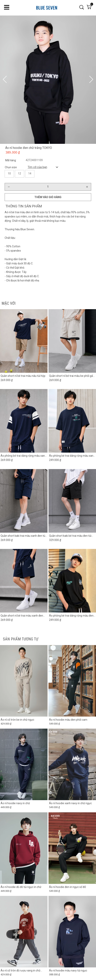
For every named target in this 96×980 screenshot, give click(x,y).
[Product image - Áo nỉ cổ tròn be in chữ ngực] (24, 681)
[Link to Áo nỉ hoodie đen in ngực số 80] (72, 887)
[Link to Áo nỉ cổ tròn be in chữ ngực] (24, 720)
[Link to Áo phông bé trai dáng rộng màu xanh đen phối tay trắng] (24, 456)
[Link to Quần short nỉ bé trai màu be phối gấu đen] (72, 376)
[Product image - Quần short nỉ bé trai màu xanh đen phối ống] (24, 581)
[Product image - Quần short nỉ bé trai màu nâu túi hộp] (24, 341)
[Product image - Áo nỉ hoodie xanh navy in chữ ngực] (72, 765)
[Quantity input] (48, 187)
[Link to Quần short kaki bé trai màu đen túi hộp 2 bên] (72, 536)
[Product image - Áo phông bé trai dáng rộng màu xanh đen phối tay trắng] (24, 421)
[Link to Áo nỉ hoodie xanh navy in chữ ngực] (72, 803)
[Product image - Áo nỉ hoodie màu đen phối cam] (72, 681)
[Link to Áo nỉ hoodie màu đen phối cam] (72, 720)
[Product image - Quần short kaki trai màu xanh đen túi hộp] (24, 501)
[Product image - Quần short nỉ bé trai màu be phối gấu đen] (72, 341)
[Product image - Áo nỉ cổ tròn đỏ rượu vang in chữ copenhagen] (24, 932)
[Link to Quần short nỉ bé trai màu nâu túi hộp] (24, 376)
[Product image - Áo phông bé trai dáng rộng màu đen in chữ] (72, 581)
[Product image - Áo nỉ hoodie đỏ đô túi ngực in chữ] (24, 848)
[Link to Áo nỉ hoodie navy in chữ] (24, 803)
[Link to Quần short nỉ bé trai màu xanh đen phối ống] (24, 616)
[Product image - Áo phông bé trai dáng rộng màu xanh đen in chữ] (72, 421)
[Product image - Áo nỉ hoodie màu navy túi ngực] (72, 932)
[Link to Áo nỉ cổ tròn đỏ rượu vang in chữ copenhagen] (24, 971)
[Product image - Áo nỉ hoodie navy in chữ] (24, 765)
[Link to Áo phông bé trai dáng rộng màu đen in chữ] (72, 616)
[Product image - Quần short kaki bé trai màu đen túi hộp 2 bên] (72, 501)
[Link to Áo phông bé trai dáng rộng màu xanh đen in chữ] (72, 456)
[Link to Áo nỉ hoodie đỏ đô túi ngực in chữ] (24, 887)
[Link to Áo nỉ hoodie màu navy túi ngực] (72, 971)
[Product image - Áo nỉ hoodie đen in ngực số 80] (72, 848)
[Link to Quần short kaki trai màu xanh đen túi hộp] (24, 536)
